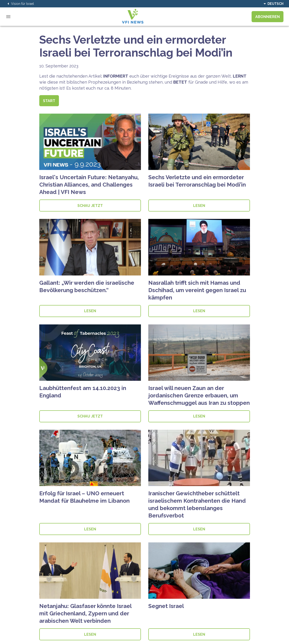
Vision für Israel (20, 4)
